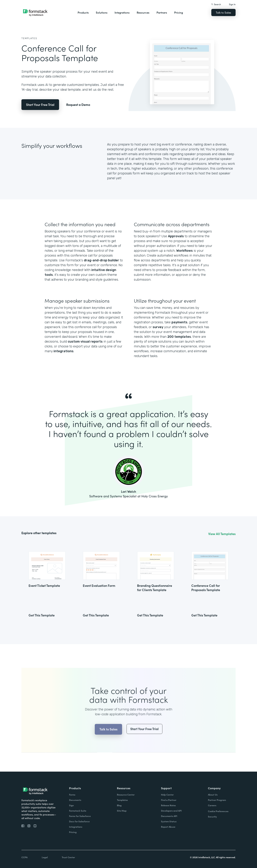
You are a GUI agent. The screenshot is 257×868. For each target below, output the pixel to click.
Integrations (122, 12)
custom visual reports (85, 342)
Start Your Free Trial (40, 105)
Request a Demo (78, 105)
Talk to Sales (223, 12)
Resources (143, 12)
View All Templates (222, 534)
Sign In (232, 4)
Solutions (102, 12)
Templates (29, 38)
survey (158, 327)
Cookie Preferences (218, 811)
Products (83, 12)
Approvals (176, 236)
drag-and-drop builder (101, 260)
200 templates (179, 337)
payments (179, 322)
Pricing (179, 12)
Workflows (185, 251)
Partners (162, 12)
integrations (63, 351)
